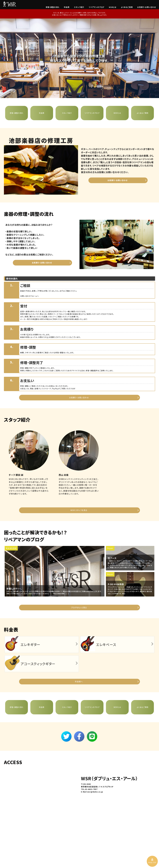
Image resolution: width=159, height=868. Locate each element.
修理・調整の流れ (53, 7)
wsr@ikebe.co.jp (95, 792)
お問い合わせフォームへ (30, 296)
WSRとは (113, 7)
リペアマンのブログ (97, 7)
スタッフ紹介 (79, 7)
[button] (156, 58)
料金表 (67, 7)
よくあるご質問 (127, 7)
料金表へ (79, 682)
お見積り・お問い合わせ (147, 7)
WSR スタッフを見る (79, 510)
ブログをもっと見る (79, 607)
